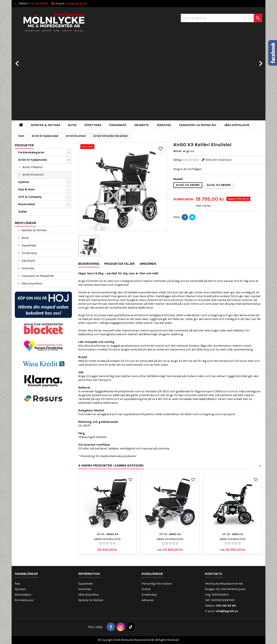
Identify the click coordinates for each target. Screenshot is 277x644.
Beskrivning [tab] (89, 264)
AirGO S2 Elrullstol (170, 539)
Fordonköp (118, 125)
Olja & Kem (26, 189)
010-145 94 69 (38, 3)
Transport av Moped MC (198, 125)
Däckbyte (142, 125)
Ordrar (146, 589)
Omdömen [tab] (148, 264)
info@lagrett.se (76, 3)
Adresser (148, 600)
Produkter (24, 145)
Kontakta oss (24, 600)
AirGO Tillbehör (33, 167)
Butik (72, 125)
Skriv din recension (219, 160)
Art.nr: (178, 151)
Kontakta (214, 574)
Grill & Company (30, 197)
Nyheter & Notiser (46, 125)
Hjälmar (24, 182)
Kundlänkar (152, 574)
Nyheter (20, 589)
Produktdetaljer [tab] (119, 264)
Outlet (22, 212)
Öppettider (93, 125)
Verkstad (164, 125)
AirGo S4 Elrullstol (108, 539)
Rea (17, 584)
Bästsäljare (23, 595)
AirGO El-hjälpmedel (33, 160)
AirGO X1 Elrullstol (233, 539)
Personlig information (157, 584)
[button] (31, 61)
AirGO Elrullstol (33, 175)
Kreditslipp (149, 595)
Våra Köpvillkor (237, 125)
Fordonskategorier (31, 152)
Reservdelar (27, 204)
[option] (138, 79)
